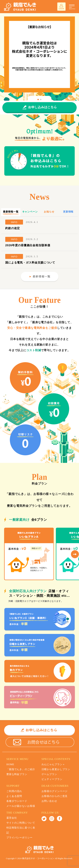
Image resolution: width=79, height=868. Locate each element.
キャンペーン (30, 212)
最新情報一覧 (11, 212)
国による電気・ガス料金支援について (30, 263)
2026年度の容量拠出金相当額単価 (28, 245)
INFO (14, 222)
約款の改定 (13, 228)
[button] (38, 100)
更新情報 (68, 212)
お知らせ (49, 212)
